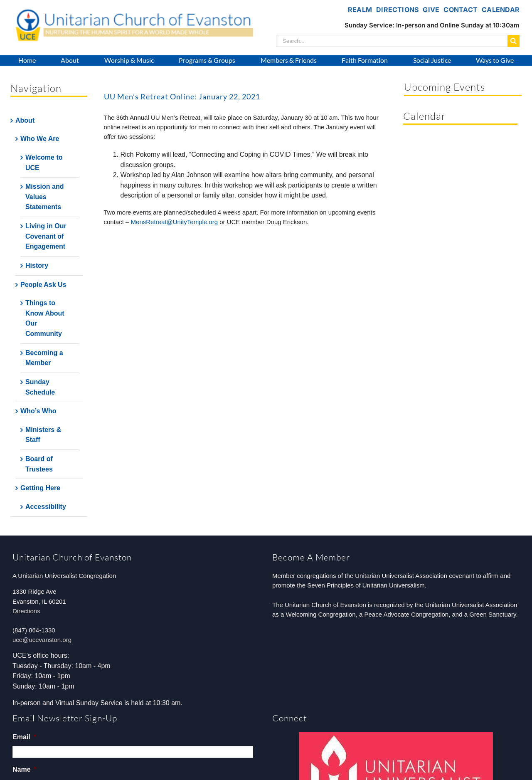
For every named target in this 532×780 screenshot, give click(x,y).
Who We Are (40, 139)
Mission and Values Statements (44, 197)
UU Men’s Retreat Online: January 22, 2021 (182, 96)
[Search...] (392, 41)
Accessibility (46, 507)
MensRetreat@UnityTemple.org (174, 222)
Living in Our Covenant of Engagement (46, 236)
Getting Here (40, 488)
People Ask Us (43, 285)
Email (24, 737)
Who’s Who (38, 411)
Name (25, 769)
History (37, 265)
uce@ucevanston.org (42, 640)
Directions (26, 611)
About (25, 120)
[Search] (514, 41)
